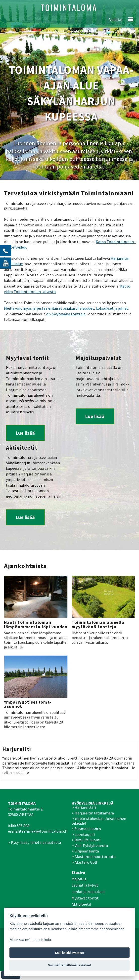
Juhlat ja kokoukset (88, 892)
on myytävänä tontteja (66, 314)
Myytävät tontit (85, 898)
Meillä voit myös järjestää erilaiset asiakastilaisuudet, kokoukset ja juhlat (66, 308)
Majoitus (79, 879)
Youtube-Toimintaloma (87, 31)
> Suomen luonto (86, 829)
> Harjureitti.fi (84, 807)
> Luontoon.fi (83, 834)
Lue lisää (25, 433)
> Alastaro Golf (85, 862)
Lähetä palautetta (120, 31)
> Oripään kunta (85, 851)
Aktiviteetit (82, 904)
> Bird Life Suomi (86, 840)
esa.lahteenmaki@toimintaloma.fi (38, 831)
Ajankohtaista (25, 566)
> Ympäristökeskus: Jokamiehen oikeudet (99, 821)
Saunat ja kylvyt (85, 885)
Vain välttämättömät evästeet (69, 965)
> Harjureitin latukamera (93, 813)
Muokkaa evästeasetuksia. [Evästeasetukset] (31, 940)
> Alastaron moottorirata (94, 856)
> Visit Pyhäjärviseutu (90, 846)
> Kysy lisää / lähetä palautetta (34, 842)
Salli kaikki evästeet (69, 953)
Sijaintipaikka (57, 31)
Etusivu (78, 872)
